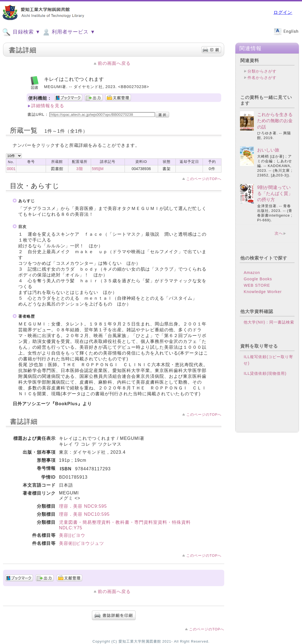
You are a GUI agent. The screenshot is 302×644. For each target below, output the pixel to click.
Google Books (258, 279)
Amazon (252, 273)
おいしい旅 (268, 150)
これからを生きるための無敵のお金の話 (275, 121)
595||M (98, 169)
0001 (11, 169)
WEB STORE (257, 285)
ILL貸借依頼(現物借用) (265, 373)
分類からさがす (262, 71)
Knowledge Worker (263, 292)
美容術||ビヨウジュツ (82, 543)
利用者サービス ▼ (69, 32)
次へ (279, 233)
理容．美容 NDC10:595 (84, 514)
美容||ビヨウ (72, 535)
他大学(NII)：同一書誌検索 (269, 322)
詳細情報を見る (48, 106)
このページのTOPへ (204, 179)
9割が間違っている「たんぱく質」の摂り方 (275, 194)
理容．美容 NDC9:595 (83, 506)
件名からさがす (262, 78)
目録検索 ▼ (21, 32)
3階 (80, 169)
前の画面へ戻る (114, 63)
